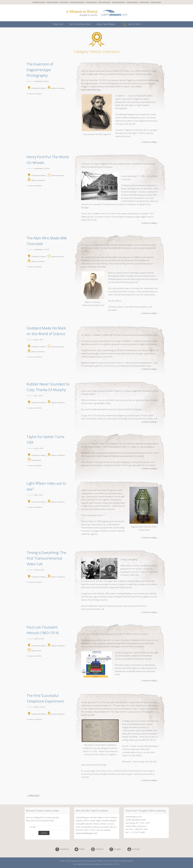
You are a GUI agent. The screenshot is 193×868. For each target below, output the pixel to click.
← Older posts (33, 795)
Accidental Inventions (118, 2)
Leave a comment (35, 94)
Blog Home (58, 24)
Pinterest (99, 849)
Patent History (64, 2)
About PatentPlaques (106, 24)
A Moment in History (39, 2)
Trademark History (132, 2)
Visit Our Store (134, 24)
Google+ (117, 849)
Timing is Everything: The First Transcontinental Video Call (47, 558)
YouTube (136, 849)
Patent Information (104, 2)
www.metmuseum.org (91, 90)
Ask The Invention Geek (80, 24)
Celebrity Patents (156, 2)
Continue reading (150, 142)
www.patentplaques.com (87, 833)
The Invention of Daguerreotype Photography (40, 70)
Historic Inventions (53, 2)
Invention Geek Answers (77, 2)
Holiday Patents (144, 2)
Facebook (64, 849)
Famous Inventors (92, 2)
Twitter (82, 849)
